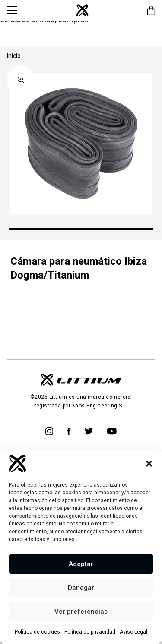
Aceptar (81, 564)
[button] (149, 464)
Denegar (81, 588)
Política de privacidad (90, 632)
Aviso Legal (133, 632)
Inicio (14, 56)
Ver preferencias (81, 612)
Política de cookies (37, 632)
